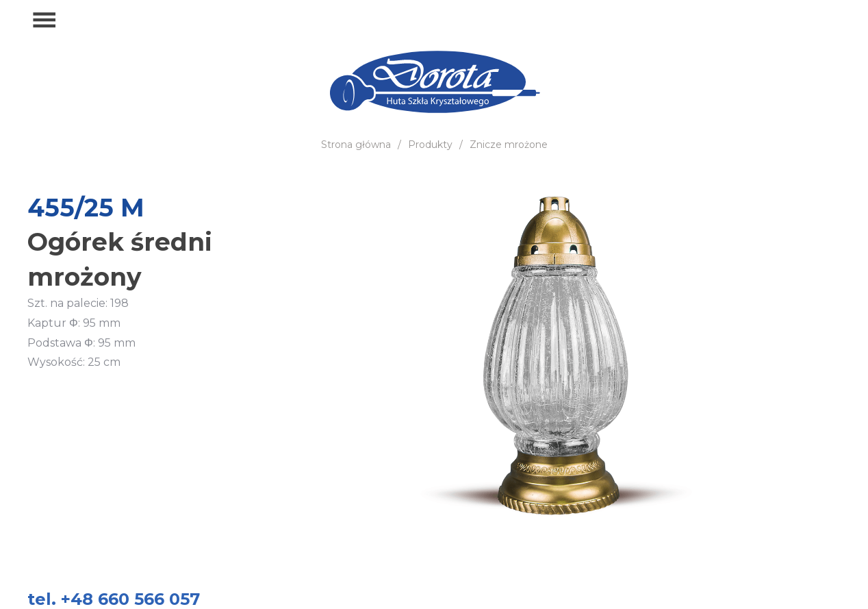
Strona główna (356, 145)
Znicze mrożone (509, 145)
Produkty (430, 145)
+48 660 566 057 (778, 21)
